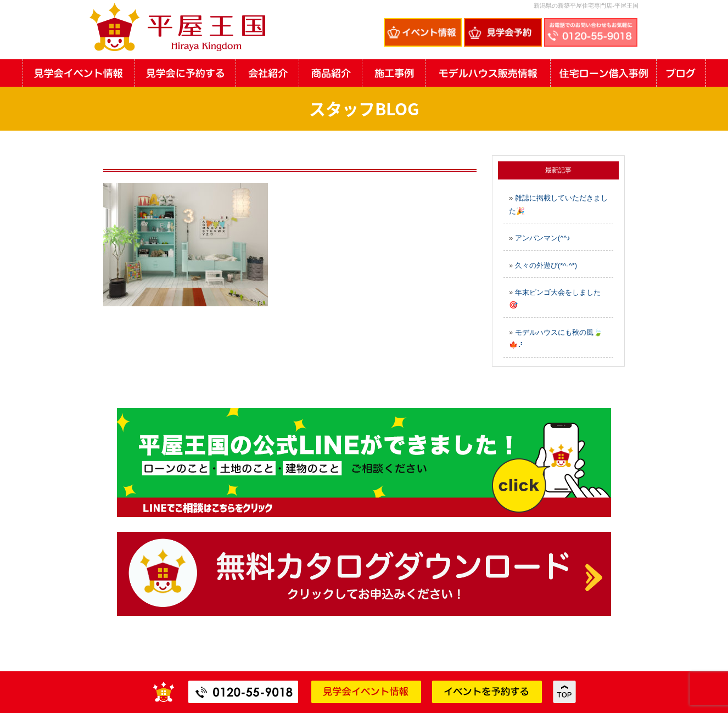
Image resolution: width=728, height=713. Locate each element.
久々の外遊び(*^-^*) (546, 265)
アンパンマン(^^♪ (543, 238)
